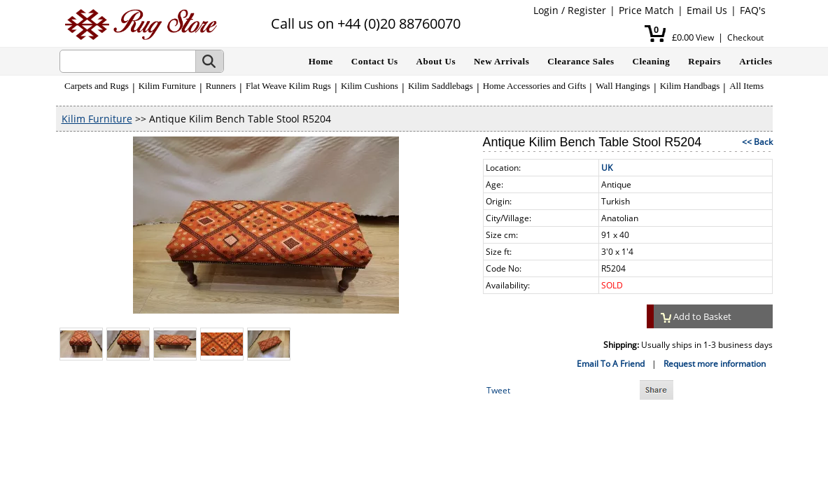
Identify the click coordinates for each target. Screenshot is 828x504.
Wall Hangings (623, 86)
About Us (436, 61)
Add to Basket (696, 316)
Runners (221, 86)
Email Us (707, 10)
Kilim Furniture (167, 86)
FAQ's (753, 10)
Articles (756, 61)
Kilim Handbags (690, 86)
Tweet (498, 390)
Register (587, 10)
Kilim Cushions (370, 86)
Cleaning (652, 61)
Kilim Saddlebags (441, 86)
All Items (746, 86)
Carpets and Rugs (97, 86)
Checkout (745, 37)
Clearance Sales (581, 61)
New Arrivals (501, 61)
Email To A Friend (611, 364)
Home (321, 61)
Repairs (704, 61)
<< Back (757, 142)
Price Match (646, 10)
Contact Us (375, 61)
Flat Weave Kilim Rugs (288, 86)
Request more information (715, 364)
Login (546, 10)
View (705, 37)
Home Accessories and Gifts (535, 86)
